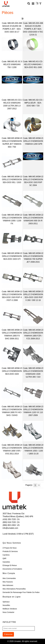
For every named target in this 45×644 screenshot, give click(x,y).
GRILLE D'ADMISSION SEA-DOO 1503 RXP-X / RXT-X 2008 (12, 297)
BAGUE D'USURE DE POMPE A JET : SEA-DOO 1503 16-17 (12, 29)
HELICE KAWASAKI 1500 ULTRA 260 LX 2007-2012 (12, 106)
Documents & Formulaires (12, 569)
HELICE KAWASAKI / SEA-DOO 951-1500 (33, 66)
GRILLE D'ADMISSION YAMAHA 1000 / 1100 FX (12, 221)
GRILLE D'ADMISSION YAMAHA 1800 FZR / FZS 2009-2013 (33, 336)
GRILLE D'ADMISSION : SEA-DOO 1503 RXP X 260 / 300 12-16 (33, 297)
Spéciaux (6, 602)
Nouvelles (6, 605)
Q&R (4, 558)
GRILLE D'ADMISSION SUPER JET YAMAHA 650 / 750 (12, 144)
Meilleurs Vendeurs (10, 609)
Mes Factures (8, 582)
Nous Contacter (8, 612)
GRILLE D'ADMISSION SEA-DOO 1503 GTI (12, 258)
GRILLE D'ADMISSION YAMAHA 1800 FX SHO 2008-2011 (12, 336)
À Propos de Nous (10, 548)
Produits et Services (10, 551)
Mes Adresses (8, 585)
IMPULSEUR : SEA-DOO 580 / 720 (33, 104)
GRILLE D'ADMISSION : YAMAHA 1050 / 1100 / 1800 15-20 (33, 451)
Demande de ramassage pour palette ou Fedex (21, 592)
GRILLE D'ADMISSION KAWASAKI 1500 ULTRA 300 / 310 (33, 374)
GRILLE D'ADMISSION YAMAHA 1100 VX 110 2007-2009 (33, 412)
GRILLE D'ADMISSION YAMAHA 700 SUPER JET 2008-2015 (33, 259)
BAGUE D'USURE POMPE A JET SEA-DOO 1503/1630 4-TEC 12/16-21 (33, 30)
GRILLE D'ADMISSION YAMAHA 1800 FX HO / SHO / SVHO (12, 412)
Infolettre (9, 622)
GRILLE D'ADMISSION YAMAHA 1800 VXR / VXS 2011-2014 (12, 451)
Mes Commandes (9, 578)
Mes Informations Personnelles (14, 589)
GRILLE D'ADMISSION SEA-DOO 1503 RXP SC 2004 (33, 182)
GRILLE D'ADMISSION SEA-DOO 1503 (12, 373)
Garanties (6, 562)
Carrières (6, 555)
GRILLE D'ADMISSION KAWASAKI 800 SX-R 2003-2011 (33, 221)
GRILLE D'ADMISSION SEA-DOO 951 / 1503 (12, 181)
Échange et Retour (10, 565)
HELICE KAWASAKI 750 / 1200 (12, 66)
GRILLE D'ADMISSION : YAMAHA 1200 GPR (33, 143)
